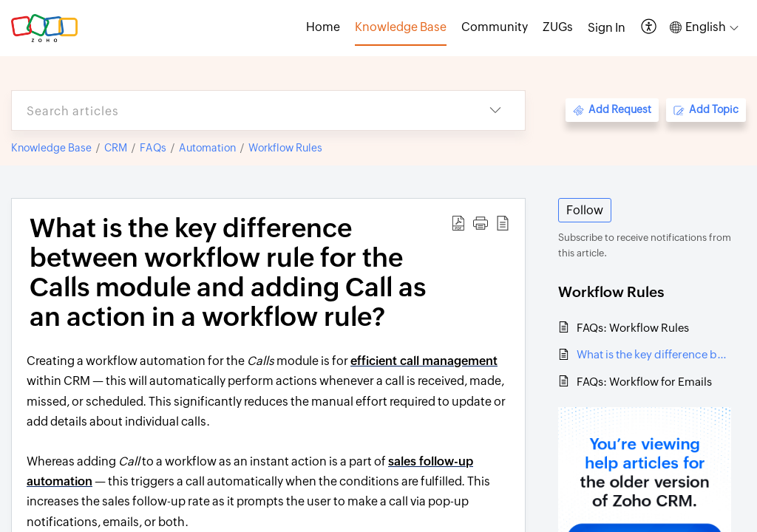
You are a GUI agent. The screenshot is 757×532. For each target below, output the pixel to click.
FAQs (153, 148)
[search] (239, 110)
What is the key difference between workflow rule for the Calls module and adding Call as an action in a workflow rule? (654, 354)
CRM (116, 148)
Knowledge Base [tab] (401, 27)
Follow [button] (585, 210)
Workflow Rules (285, 148)
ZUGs (558, 27)
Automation (207, 148)
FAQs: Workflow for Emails (644, 382)
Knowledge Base (51, 148)
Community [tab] (495, 27)
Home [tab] (323, 27)
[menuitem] (607, 28)
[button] (649, 28)
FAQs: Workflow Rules (633, 328)
